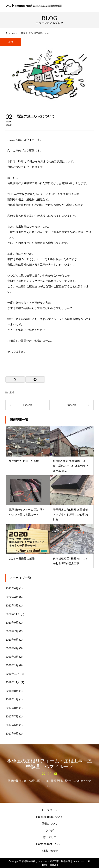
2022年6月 (12, 588)
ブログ (50, 830)
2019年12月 (13, 674)
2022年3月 (12, 606)
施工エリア (50, 837)
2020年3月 (12, 657)
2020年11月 (13, 614)
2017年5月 (12, 734)
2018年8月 (12, 691)
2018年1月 (12, 699)
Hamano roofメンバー (49, 844)
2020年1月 (12, 665)
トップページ (50, 810)
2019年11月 (13, 682)
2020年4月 (12, 648)
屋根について (50, 824)
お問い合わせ (50, 851)
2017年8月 (12, 708)
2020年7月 (12, 631)
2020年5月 (12, 640)
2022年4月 (12, 597)
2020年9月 (12, 623)
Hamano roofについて (49, 817)
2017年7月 (12, 716)
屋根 (11, 42)
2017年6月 (12, 725)
